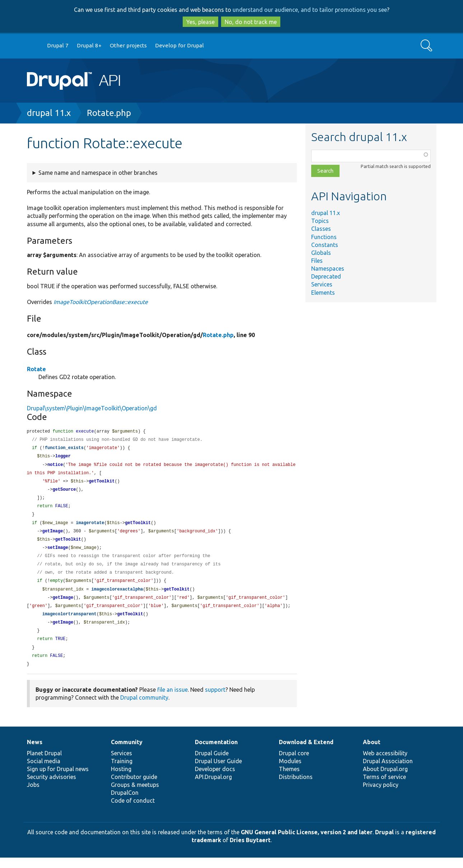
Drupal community (144, 708)
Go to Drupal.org (34, 46)
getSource (64, 492)
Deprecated (326, 276)
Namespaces (328, 269)
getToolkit (102, 484)
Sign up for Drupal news (58, 779)
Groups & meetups (135, 795)
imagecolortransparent (69, 622)
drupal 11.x (49, 113)
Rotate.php (109, 113)
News (35, 752)
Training (122, 771)
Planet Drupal (44, 764)
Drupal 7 (58, 45)
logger (63, 458)
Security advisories (52, 787)
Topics (320, 221)
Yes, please (200, 22)
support (215, 700)
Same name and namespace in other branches (98, 173)
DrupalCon (125, 803)
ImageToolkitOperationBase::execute (101, 302)
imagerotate (90, 527)
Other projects (128, 45)
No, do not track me (251, 22)
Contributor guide (134, 787)
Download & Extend (306, 752)
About (372, 752)
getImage (53, 536)
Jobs (33, 795)
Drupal (384, 843)
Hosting (121, 779)
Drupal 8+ (89, 45)
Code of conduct (133, 811)
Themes (289, 779)
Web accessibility (385, 764)
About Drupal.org (385, 779)
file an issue (172, 700)
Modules (290, 771)
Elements (323, 293)
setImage (58, 553)
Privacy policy (381, 795)
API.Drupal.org (213, 787)
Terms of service (384, 787)
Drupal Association (388, 771)
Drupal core (294, 764)
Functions (324, 237)
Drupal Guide (212, 764)
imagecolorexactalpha (117, 596)
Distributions (296, 787)
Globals (321, 253)
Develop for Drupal (179, 45)
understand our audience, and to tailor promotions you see (310, 10)
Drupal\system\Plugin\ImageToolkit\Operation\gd (92, 408)
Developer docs (215, 779)
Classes (321, 229)
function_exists (64, 449)
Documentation (216, 752)
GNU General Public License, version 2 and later (307, 843)
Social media (44, 771)
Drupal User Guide (218, 771)
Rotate (36, 369)
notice (55, 466)
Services (322, 284)
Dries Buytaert (250, 850)
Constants (325, 245)
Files (317, 261)
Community (127, 752)
